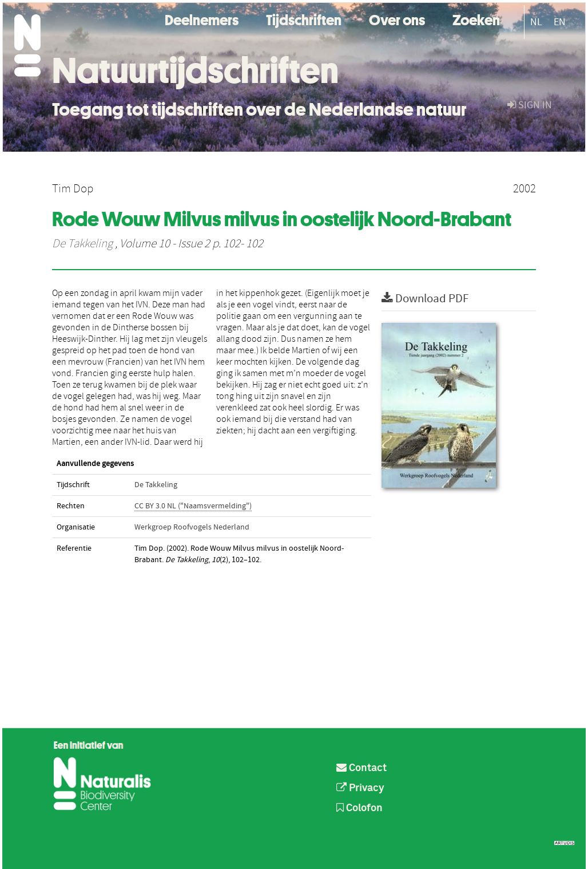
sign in (530, 105)
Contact (361, 768)
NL (536, 22)
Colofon (359, 808)
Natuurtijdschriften (195, 70)
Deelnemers (202, 19)
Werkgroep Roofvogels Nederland (192, 527)
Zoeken (476, 19)
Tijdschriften (304, 19)
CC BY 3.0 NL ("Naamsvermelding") (193, 506)
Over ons (397, 19)
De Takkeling (82, 244)
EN (560, 22)
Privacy (360, 788)
